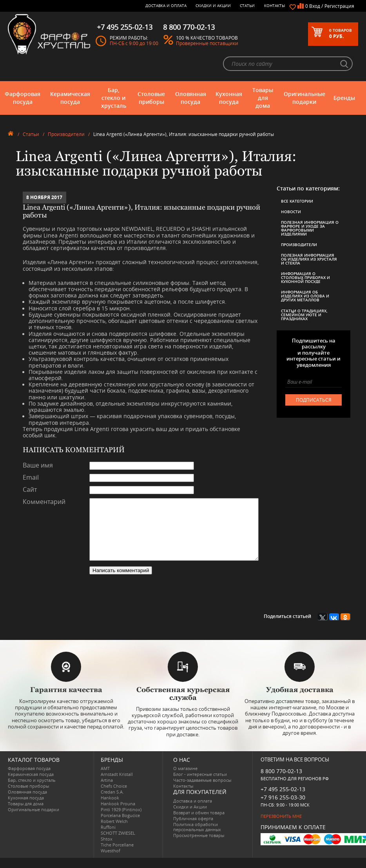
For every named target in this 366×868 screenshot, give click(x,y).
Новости (291, 212)
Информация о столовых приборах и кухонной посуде (305, 277)
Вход (315, 6)
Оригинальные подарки (304, 98)
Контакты (275, 5)
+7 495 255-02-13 (283, 799)
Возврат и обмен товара (199, 823)
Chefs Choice (114, 796)
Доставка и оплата (166, 5)
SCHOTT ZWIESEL (118, 843)
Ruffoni (108, 837)
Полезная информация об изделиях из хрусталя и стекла (309, 259)
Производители (66, 134)
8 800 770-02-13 (281, 781)
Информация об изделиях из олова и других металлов (305, 296)
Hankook (110, 808)
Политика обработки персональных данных (197, 837)
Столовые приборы (151, 98)
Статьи (247, 5)
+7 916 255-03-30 (283, 807)
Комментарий (44, 502)
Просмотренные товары (199, 845)
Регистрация (339, 6)
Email (31, 478)
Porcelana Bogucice (120, 825)
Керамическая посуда (70, 98)
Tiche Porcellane (117, 855)
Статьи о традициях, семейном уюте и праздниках (304, 315)
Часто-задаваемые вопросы (202, 790)
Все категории (297, 201)
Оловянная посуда (191, 98)
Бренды (344, 98)
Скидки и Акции (213, 5)
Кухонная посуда (229, 98)
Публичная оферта (193, 829)
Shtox (107, 849)
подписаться (314, 400)
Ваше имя (38, 466)
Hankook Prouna (118, 814)
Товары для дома (263, 98)
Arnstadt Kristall (117, 784)
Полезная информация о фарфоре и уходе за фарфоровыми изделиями (310, 228)
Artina (107, 790)
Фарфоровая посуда (23, 98)
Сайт (30, 490)
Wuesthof (111, 861)
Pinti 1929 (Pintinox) (121, 820)
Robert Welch (114, 831)
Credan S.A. (112, 802)
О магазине (185, 778)
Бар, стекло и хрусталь (114, 98)
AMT (105, 778)
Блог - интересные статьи (200, 784)
